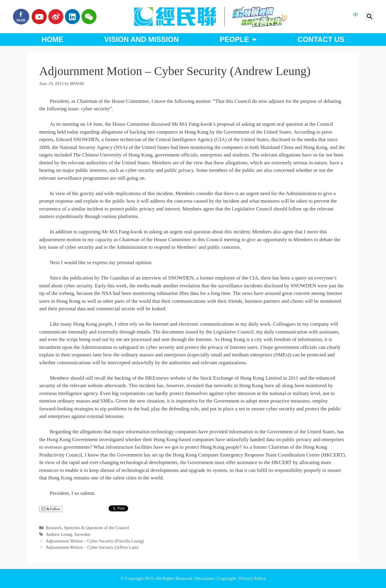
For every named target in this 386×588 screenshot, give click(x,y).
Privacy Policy (252, 578)
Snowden (82, 534)
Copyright (227, 578)
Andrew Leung (59, 534)
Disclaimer (205, 578)
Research (54, 528)
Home (52, 39)
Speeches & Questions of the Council (96, 528)
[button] (369, 16)
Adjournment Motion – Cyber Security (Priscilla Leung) (95, 541)
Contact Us (321, 39)
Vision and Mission (142, 39)
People (238, 40)
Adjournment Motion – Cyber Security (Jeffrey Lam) (92, 547)
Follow (51, 509)
